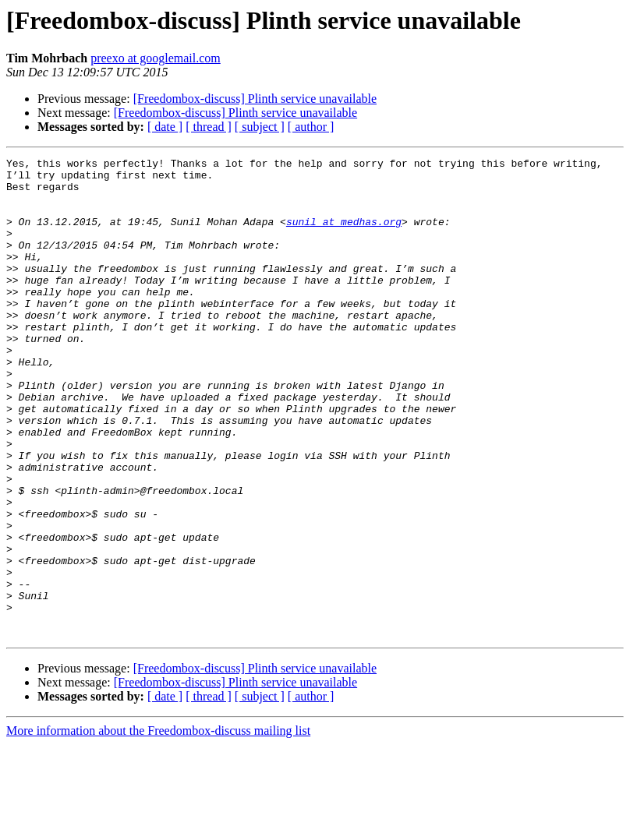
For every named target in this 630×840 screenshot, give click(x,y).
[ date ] (165, 127)
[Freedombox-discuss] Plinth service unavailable (255, 99)
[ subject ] (260, 127)
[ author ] (311, 127)
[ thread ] (209, 127)
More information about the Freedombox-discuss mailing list (158, 826)
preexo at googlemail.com (156, 58)
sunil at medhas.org (344, 235)
